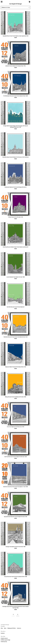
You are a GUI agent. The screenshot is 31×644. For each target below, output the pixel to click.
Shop (2, 628)
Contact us (19, 628)
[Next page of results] (18, 615)
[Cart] (29, 2)
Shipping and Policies (12, 628)
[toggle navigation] (2, 2)
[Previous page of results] (13, 615)
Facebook (3, 633)
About (5, 628)
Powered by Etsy (4, 642)
